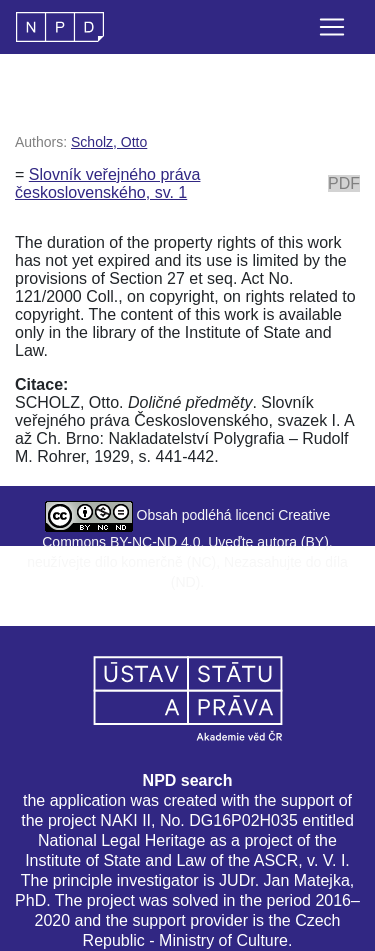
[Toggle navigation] (332, 27)
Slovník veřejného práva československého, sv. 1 (107, 183)
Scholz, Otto (109, 142)
